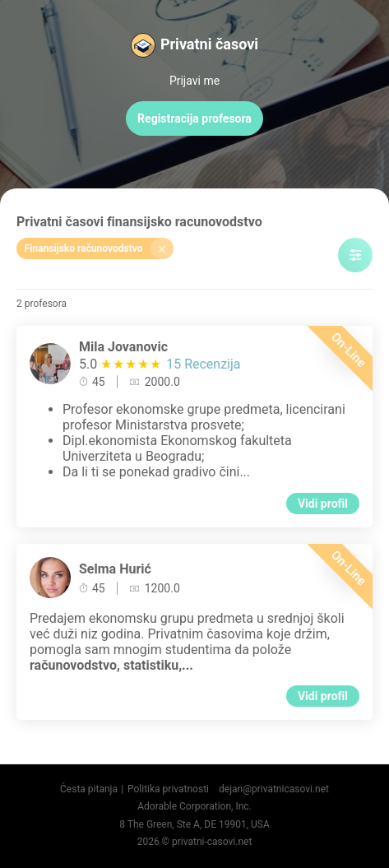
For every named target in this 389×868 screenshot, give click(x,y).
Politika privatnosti (168, 789)
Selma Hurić (115, 569)
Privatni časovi (209, 44)
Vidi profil (323, 504)
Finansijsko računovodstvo (99, 248)
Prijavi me (194, 81)
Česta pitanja (89, 789)
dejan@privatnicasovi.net (274, 789)
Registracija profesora (194, 118)
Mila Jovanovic (123, 347)
